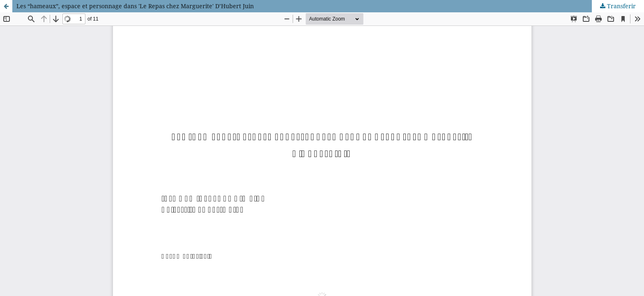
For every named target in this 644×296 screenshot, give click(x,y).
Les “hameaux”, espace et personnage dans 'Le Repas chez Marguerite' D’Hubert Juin (135, 6)
